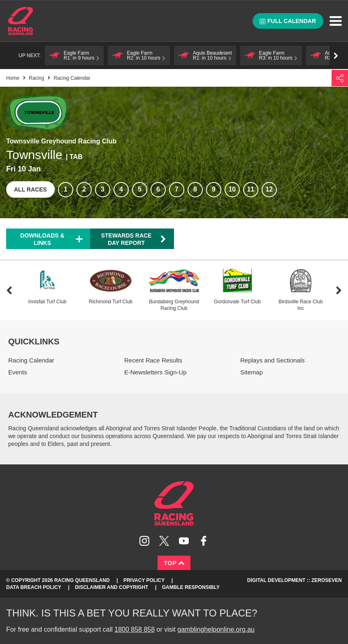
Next (339, 290)
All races (30, 189)
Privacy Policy (144, 580)
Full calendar (288, 21)
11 (251, 189)
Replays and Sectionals (273, 360)
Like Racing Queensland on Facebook (204, 541)
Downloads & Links (42, 239)
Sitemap (252, 372)
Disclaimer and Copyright (111, 587)
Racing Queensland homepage (174, 503)
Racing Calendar (31, 360)
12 (269, 189)
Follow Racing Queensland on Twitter (164, 541)
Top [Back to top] (174, 563)
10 (232, 189)
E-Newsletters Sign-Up (155, 372)
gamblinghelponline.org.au (216, 629)
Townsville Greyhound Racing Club (61, 141)
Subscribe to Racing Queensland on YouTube (184, 541)
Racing (36, 78)
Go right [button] (336, 56)
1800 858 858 (135, 629)
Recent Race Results (153, 360)
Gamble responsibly (191, 587)
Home (21, 21)
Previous (9, 290)
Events (18, 372)
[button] (74, 55)
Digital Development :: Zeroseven (295, 580)
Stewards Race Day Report (134, 239)
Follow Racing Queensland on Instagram (144, 541)
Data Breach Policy (34, 587)
